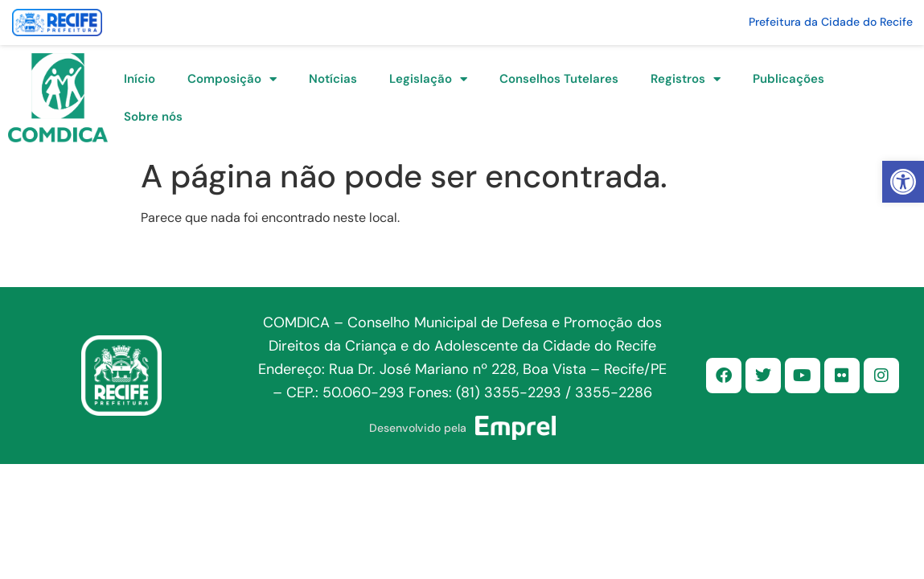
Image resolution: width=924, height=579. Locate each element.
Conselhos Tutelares (559, 79)
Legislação (428, 79)
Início (140, 79)
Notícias (333, 79)
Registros (686, 79)
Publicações (788, 79)
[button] (903, 182)
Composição (232, 79)
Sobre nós (153, 117)
